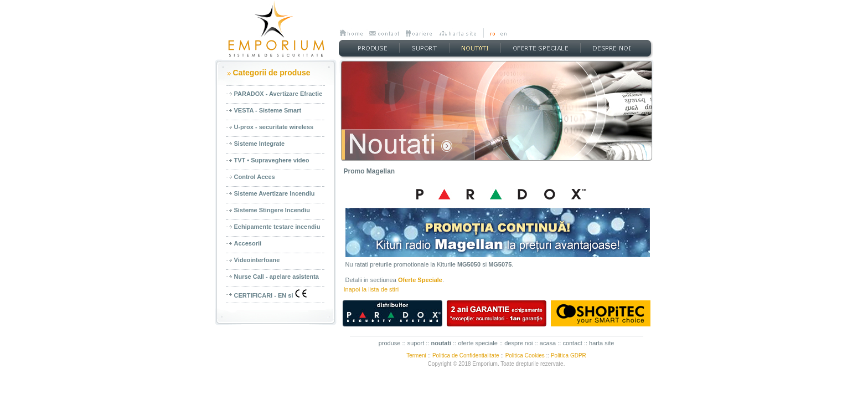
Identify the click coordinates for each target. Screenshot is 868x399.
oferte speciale (478, 343)
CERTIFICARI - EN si (270, 294)
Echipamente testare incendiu (277, 227)
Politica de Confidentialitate (466, 355)
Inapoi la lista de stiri (371, 289)
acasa (548, 343)
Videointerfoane (257, 260)
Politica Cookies (525, 355)
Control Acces (255, 177)
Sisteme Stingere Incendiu (272, 210)
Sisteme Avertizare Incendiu (275, 193)
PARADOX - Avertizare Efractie (278, 94)
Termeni (416, 355)
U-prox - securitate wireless (274, 127)
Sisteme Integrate (260, 144)
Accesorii (248, 243)
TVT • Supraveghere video (272, 160)
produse (390, 343)
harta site (601, 343)
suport (416, 343)
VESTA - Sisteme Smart (268, 110)
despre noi (518, 343)
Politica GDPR (569, 355)
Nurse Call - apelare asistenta (277, 277)
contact (572, 343)
